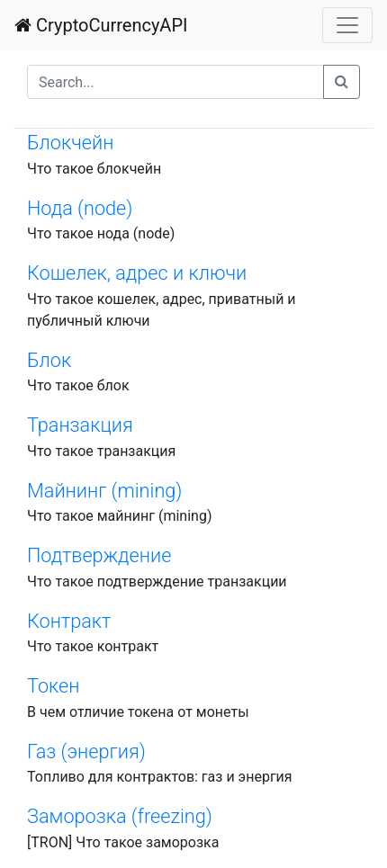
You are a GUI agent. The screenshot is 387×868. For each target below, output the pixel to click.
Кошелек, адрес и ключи (137, 273)
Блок (49, 360)
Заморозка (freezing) (120, 816)
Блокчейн (70, 143)
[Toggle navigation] (347, 25)
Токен (54, 686)
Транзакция (80, 425)
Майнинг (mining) (104, 491)
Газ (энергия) (86, 752)
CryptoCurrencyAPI (101, 25)
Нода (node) (80, 208)
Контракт (69, 621)
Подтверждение (99, 555)
